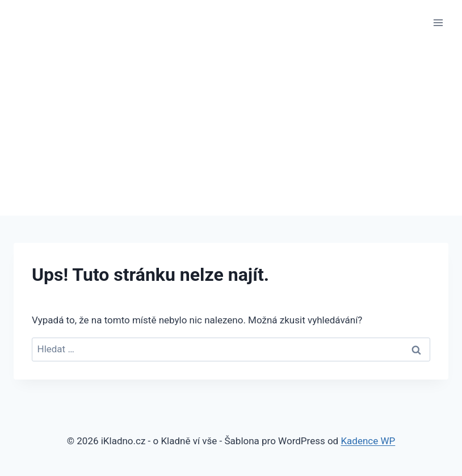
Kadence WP (368, 441)
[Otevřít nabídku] (438, 22)
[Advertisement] (231, 130)
